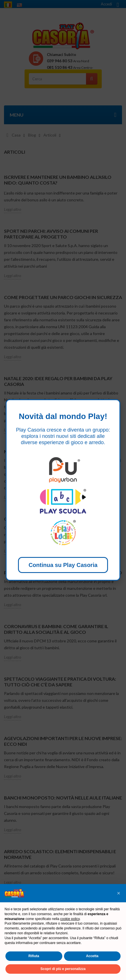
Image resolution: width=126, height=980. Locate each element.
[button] (119, 893)
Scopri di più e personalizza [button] (63, 969)
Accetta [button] (92, 956)
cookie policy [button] (70, 919)
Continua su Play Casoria (63, 565)
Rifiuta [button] (34, 956)
